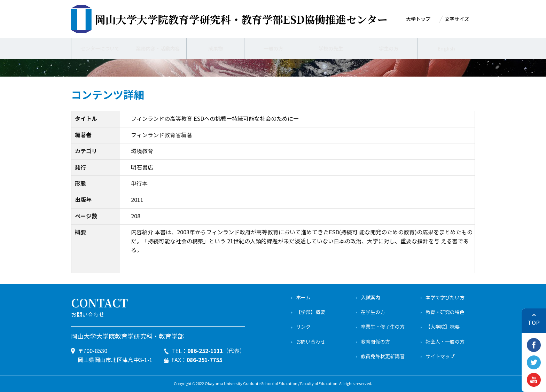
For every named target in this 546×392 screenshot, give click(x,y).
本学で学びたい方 (445, 298)
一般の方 (273, 49)
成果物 (216, 49)
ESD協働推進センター (241, 19)
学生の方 (389, 49)
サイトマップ (440, 357)
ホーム (303, 298)
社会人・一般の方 (445, 342)
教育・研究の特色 (445, 312)
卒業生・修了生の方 (383, 327)
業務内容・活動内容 (158, 49)
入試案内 (370, 298)
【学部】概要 (311, 312)
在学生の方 (373, 312)
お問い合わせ (311, 342)
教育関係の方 (375, 342)
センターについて (100, 49)
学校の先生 (331, 49)
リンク (303, 327)
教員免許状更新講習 (383, 357)
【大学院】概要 (443, 327)
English (446, 49)
